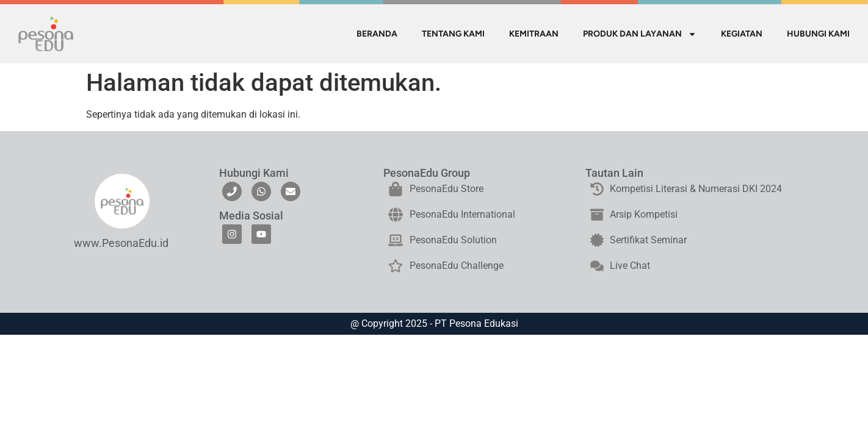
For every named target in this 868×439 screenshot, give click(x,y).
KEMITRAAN (534, 34)
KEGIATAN (742, 34)
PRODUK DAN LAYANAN (640, 34)
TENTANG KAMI (453, 34)
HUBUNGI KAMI (818, 34)
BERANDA (377, 34)
